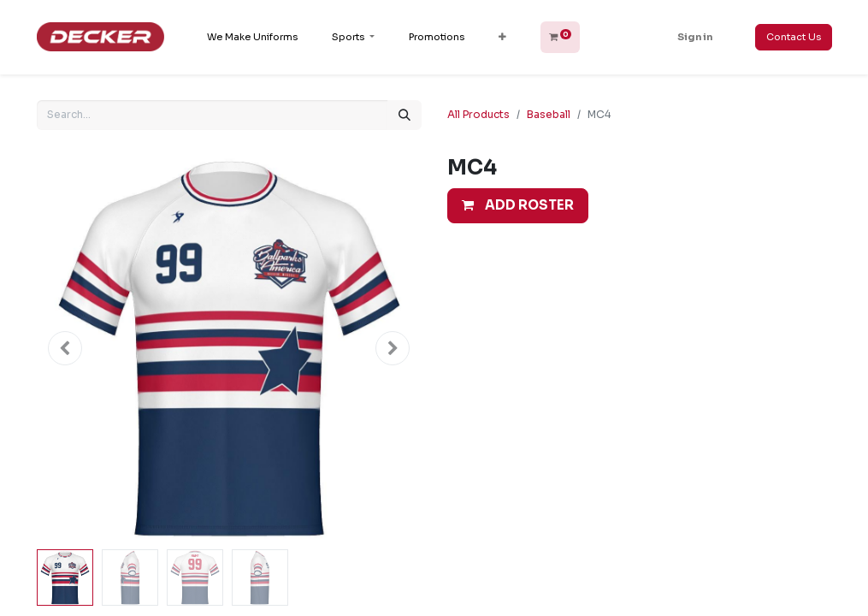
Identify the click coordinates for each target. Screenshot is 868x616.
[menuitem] (252, 37)
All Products (478, 114)
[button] (502, 37)
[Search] (404, 115)
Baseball (549, 114)
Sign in (695, 37)
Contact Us (794, 37)
